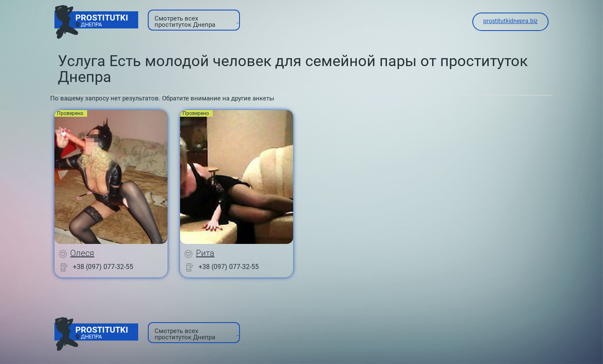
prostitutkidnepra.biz (510, 21)
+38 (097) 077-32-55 (103, 267)
